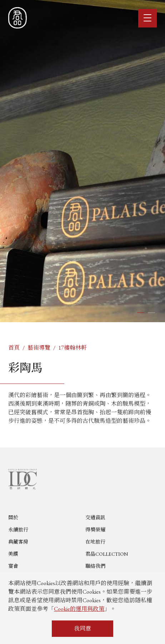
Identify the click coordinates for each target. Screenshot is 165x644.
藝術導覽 (39, 348)
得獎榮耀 (95, 556)
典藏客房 (18, 568)
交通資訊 (95, 543)
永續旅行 (18, 556)
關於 (13, 543)
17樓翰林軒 (72, 348)
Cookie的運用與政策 (79, 609)
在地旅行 (95, 568)
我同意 (82, 628)
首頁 (14, 348)
